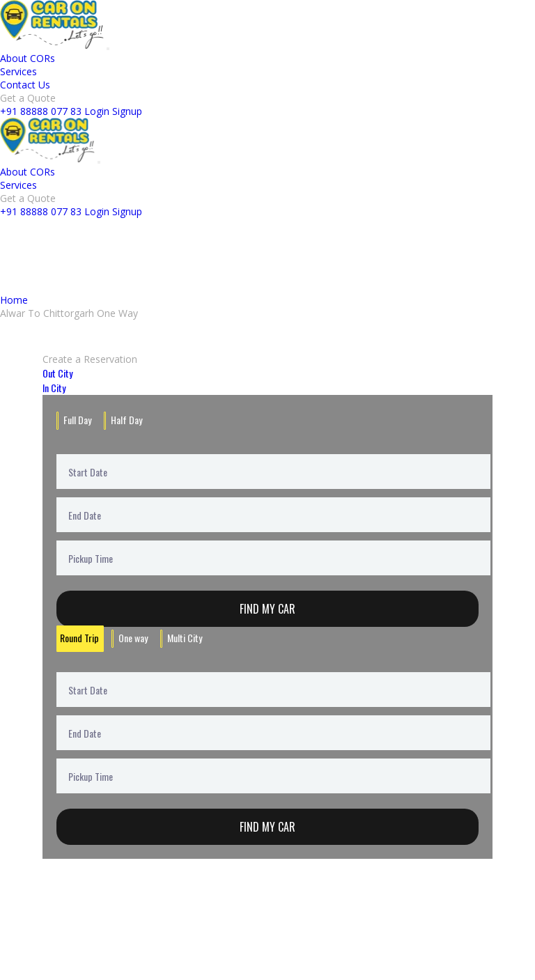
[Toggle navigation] (108, 49)
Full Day (77, 420)
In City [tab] (54, 388)
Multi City (185, 638)
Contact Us (25, 85)
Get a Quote (28, 98)
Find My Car (267, 609)
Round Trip (79, 638)
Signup (127, 111)
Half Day (126, 420)
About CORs (28, 58)
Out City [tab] (57, 373)
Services (18, 71)
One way (133, 638)
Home (14, 300)
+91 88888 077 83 (41, 111)
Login (97, 111)
